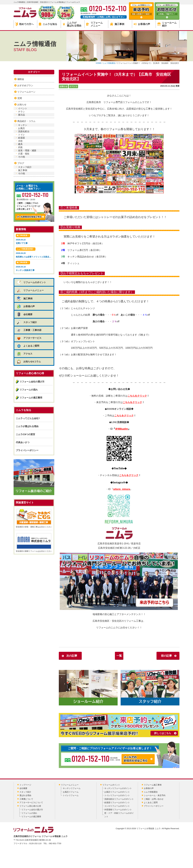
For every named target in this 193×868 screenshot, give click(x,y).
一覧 (119, 656)
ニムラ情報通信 (151, 792)
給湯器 (21, 138)
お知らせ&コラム (29, 361)
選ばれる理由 (25, 795)
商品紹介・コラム (26, 121)
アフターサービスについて (31, 803)
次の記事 (72, 656)
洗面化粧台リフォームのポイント (119, 799)
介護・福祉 (24, 154)
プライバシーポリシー (27, 450)
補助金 (21, 79)
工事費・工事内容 (29, 330)
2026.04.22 (34, 239)
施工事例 (117, 24)
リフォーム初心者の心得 (30, 806)
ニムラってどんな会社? (28, 418)
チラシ (21, 112)
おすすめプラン (25, 85)
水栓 (20, 141)
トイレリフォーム (71, 795)
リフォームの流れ (29, 390)
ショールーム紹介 (167, 24)
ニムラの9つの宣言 (25, 434)
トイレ (21, 135)
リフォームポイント (111, 785)
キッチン (23, 125)
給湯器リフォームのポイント (117, 803)
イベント (73, 86)
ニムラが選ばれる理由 (72, 24)
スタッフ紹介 (25, 167)
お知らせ (63, 86)
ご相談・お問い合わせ (154, 799)
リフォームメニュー (94, 24)
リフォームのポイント (31, 282)
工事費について (26, 799)
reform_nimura (122, 489)
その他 (21, 157)
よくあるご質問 (28, 346)
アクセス (25, 354)
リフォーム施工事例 (153, 785)
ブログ (21, 163)
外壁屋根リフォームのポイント (118, 810)
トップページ (25, 785)
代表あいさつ (23, 442)
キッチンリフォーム (72, 788)
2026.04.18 (34, 266)
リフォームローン (26, 92)
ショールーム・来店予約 (155, 795)
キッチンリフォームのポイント (118, 788)
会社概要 (25, 314)
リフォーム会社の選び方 (32, 382)
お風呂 (21, 128)
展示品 (21, 115)
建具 (20, 144)
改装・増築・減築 (27, 150)
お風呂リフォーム (71, 792)
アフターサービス (29, 338)
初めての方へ (24, 24)
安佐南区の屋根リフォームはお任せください (34, 543)
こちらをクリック (137, 396)
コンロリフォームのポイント (117, 806)
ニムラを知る (48, 24)
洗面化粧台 (24, 131)
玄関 (20, 98)
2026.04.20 (34, 253)
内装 (20, 147)
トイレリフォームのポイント (117, 795)
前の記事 (166, 656)
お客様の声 (142, 24)
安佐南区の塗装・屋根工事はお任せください (34, 518)
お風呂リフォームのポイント (117, 792)
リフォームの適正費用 (31, 398)
